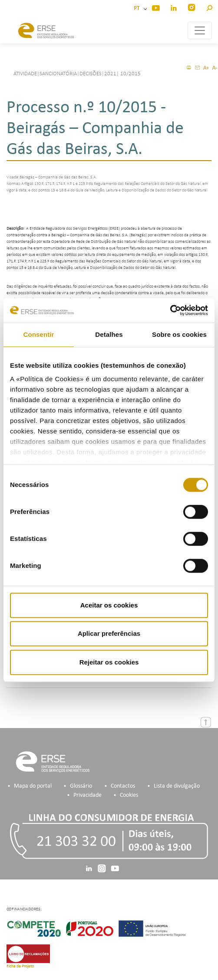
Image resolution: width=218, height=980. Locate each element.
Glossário (81, 786)
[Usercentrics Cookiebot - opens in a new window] (170, 310)
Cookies (129, 795)
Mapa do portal (33, 786)
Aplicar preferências (109, 633)
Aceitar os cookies (109, 605)
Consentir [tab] (39, 334)
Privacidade (88, 795)
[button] (209, 7)
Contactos (123, 786)
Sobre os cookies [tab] (179, 334)
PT (138, 8)
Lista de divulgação (177, 786)
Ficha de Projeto (20, 966)
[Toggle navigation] (200, 30)
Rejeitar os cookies (109, 662)
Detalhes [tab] (109, 334)
